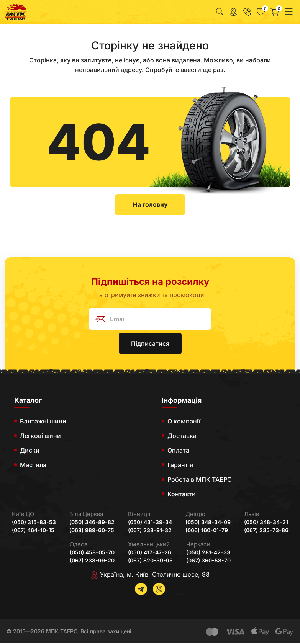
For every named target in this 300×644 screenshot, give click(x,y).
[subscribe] (157, 319)
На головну (150, 205)
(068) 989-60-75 (92, 531)
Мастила (33, 465)
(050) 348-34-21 (266, 523)
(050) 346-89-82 (92, 523)
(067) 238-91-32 (150, 531)
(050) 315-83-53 (34, 523)
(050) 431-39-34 (150, 523)
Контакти (182, 494)
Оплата (178, 451)
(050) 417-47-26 (150, 553)
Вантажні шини (43, 422)
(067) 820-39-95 (150, 561)
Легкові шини (40, 436)
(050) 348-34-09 (208, 523)
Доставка (182, 436)
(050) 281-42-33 (208, 553)
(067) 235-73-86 (266, 531)
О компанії (184, 422)
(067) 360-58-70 (208, 561)
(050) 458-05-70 (92, 553)
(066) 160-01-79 (207, 531)
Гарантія (180, 465)
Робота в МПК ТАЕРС (200, 480)
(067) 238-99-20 (92, 561)
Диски (30, 451)
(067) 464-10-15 (33, 531)
